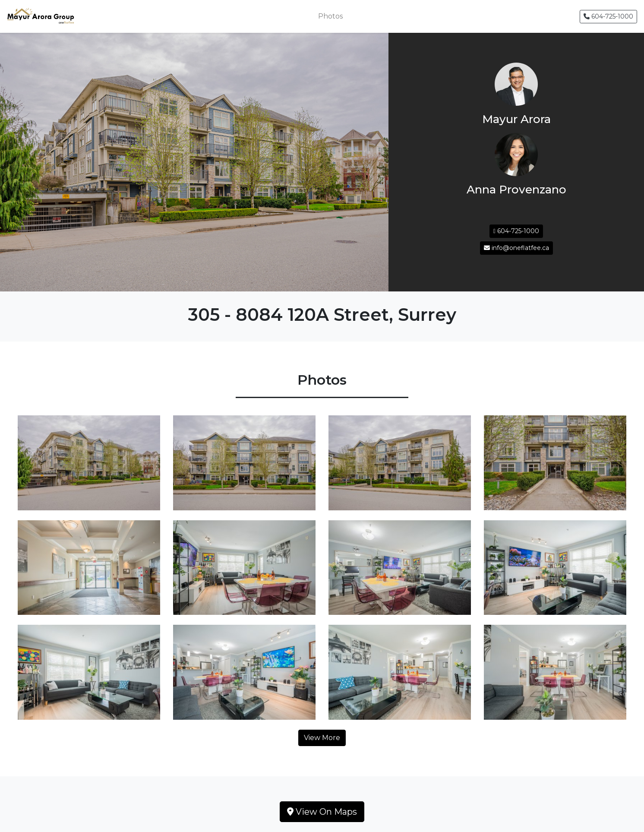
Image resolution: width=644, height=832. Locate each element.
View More (322, 738)
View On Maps (322, 812)
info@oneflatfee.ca (516, 248)
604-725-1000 (608, 16)
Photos (330, 16)
